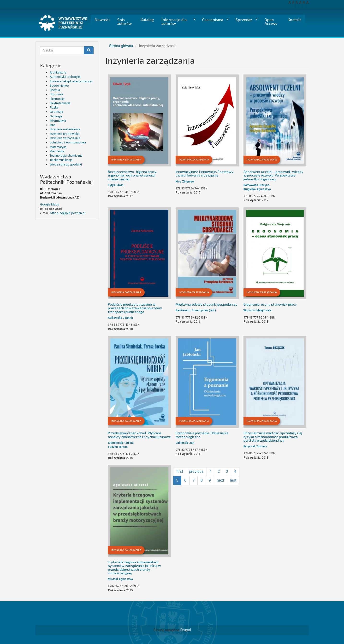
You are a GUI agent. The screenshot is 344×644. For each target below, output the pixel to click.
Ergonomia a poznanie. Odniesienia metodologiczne (202, 435)
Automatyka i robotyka (65, 77)
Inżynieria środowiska (65, 134)
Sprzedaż (245, 20)
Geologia (56, 116)
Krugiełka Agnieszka (257, 189)
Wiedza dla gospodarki (66, 164)
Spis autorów (125, 21)
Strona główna (121, 46)
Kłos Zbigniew (185, 182)
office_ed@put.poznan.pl (68, 213)
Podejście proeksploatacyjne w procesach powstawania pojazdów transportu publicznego (135, 308)
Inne (53, 125)
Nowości (102, 20)
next (220, 480)
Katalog (147, 20)
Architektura (58, 72)
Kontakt (294, 20)
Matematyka (58, 147)
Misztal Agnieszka (120, 579)
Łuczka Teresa (118, 447)
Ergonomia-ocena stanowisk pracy (270, 304)
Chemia (55, 90)
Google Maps (50, 204)
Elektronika (57, 99)
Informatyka (58, 121)
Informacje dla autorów (177, 21)
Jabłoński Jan (185, 443)
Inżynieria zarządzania (65, 138)
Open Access (271, 21)
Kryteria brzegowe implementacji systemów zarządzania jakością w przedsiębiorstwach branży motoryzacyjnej (134, 567)
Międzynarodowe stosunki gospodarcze (207, 304)
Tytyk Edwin (116, 185)
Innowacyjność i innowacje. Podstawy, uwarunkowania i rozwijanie (205, 173)
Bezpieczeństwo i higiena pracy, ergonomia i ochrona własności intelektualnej (133, 175)
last (233, 480)
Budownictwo (59, 86)
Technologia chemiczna (66, 156)
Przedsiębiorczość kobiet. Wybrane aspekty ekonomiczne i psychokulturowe (139, 435)
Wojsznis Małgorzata (258, 310)
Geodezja (56, 112)
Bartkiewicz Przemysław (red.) (196, 310)
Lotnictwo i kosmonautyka (68, 142)
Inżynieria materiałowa (65, 129)
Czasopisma (214, 20)
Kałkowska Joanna (120, 318)
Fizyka (54, 107)
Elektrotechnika (60, 103)
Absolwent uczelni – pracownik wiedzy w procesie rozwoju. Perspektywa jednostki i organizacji (273, 175)
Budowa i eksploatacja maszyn (71, 81)
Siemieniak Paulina (121, 443)
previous (196, 471)
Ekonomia (56, 94)
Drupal (186, 630)
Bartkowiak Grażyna (256, 185)
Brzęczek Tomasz (255, 446)
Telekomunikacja (61, 160)
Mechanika (57, 151)
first (180, 471)
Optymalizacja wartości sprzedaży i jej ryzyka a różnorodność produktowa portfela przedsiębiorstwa (273, 437)
